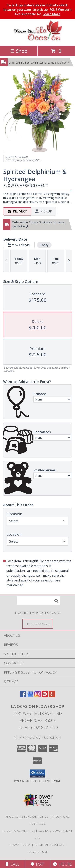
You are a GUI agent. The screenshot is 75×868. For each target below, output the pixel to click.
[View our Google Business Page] (30, 696)
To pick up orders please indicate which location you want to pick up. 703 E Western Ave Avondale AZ (38, 10)
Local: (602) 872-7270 (38, 727)
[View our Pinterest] (45, 696)
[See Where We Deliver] (38, 624)
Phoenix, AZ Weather (19, 831)
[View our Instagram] (38, 696)
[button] (37, 773)
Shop (19, 51)
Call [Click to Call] (12, 864)
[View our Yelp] (52, 696)
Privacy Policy (19, 845)
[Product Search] (38, 601)
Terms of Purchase (49, 845)
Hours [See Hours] (62, 864)
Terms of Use (38, 852)
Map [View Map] (38, 864)
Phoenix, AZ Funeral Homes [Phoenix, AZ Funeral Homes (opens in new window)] (27, 817)
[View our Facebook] (23, 696)
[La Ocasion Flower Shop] (38, 40)
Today (44, 245)
